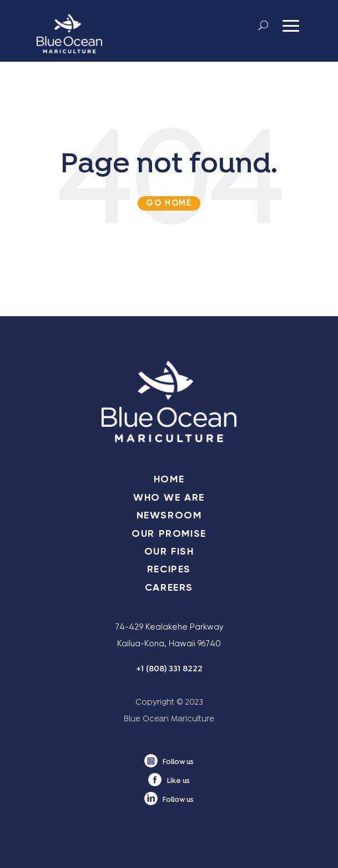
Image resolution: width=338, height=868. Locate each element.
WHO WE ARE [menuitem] (169, 497)
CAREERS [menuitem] (169, 587)
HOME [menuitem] (169, 479)
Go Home (169, 203)
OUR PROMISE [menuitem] (169, 533)
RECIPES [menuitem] (169, 569)
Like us (178, 781)
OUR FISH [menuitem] (169, 551)
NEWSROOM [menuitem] (169, 515)
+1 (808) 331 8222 (169, 669)
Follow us (178, 762)
